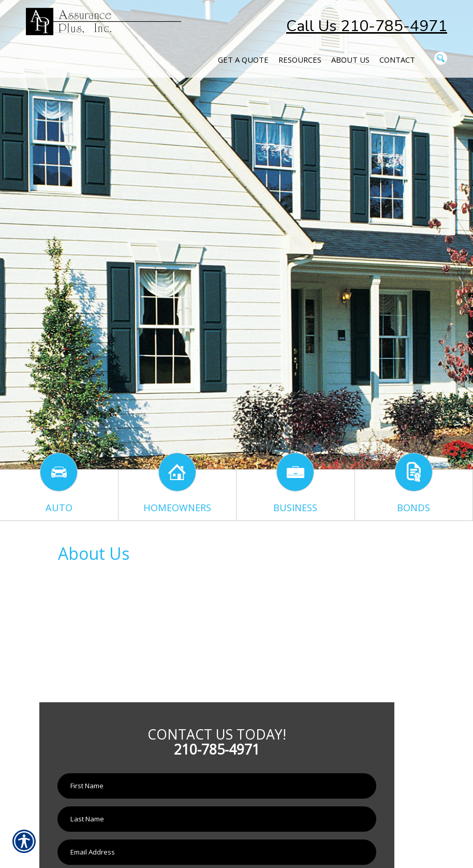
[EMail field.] (217, 852)
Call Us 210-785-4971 (367, 26)
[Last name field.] (217, 819)
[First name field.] (217, 786)
